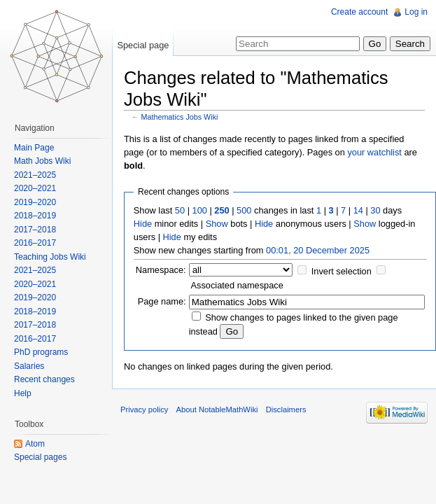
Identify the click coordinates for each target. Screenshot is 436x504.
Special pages (40, 457)
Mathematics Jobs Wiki (180, 117)
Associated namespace (237, 285)
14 (358, 210)
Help (23, 393)
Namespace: (161, 270)
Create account (359, 12)
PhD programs (41, 352)
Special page (143, 45)
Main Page (34, 148)
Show (217, 224)
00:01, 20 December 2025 (318, 250)
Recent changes (44, 379)
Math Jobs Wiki (42, 161)
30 (375, 210)
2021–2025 (35, 175)
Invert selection (342, 271)
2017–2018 (35, 230)
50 (180, 210)
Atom (35, 444)
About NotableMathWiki (217, 409)
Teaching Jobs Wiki (50, 257)
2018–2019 (35, 216)
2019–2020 (35, 202)
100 (200, 210)
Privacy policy (144, 409)
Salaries (29, 366)
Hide (143, 224)
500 (244, 210)
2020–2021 (35, 188)
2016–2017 (35, 243)
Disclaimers (286, 409)
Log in (416, 12)
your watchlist (374, 152)
